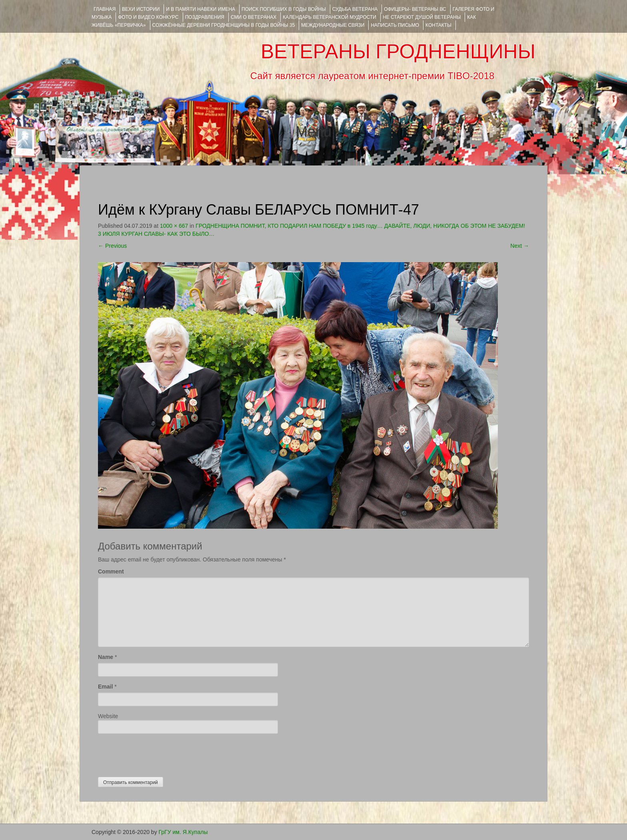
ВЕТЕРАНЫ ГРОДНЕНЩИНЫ (398, 52)
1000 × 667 (174, 226)
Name (106, 657)
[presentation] (159, 753)
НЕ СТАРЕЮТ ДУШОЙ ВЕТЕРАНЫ (422, 17)
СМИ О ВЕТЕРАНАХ (254, 17)
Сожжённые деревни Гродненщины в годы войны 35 (224, 25)
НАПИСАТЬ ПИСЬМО (395, 25)
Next (520, 246)
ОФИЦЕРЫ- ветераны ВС (415, 9)
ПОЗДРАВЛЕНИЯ (205, 17)
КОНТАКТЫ (438, 25)
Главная (105, 9)
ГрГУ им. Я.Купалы (183, 832)
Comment (111, 571)
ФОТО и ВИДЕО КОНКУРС (148, 17)
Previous (112, 246)
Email (105, 687)
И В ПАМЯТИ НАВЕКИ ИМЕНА (201, 9)
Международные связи (333, 25)
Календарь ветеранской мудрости (329, 17)
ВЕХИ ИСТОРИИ (141, 9)
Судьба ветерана (355, 9)
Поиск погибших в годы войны (284, 9)
